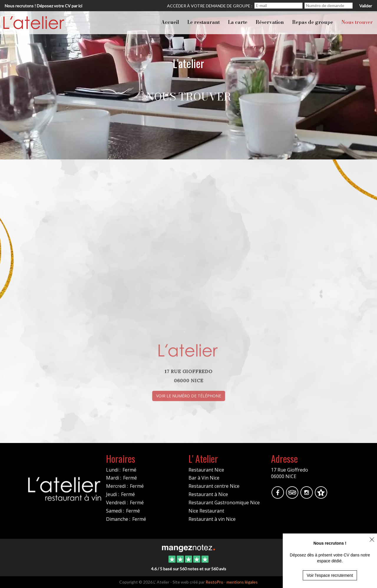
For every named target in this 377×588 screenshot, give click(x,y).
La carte (238, 22)
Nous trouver (357, 22)
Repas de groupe (313, 22)
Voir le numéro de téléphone (188, 394)
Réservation (270, 22)
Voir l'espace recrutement (330, 575)
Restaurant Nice (206, 470)
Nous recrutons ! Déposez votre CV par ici (43, 6)
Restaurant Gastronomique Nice (224, 503)
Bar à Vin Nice (204, 478)
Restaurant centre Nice (214, 486)
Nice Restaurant (206, 511)
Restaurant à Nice (208, 494)
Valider (366, 6)
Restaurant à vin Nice (212, 519)
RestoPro (214, 582)
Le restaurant (204, 22)
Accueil (170, 22)
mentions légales (242, 582)
